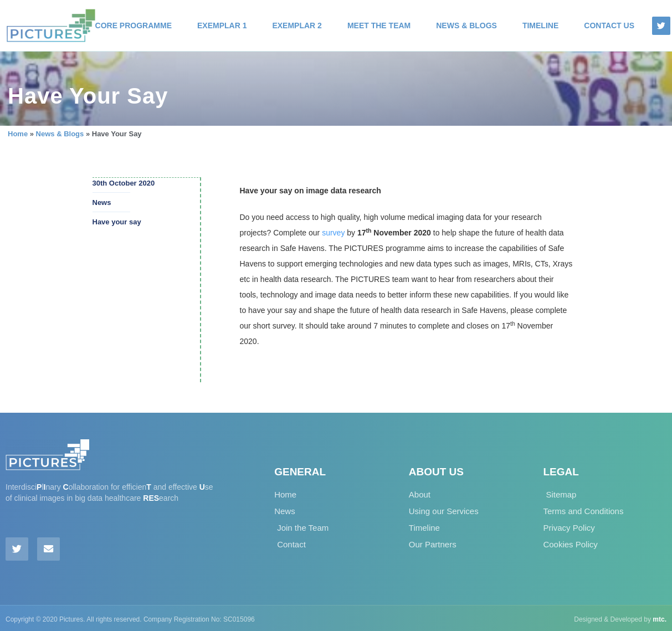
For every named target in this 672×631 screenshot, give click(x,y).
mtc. (660, 617)
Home (18, 134)
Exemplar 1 (222, 25)
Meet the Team (379, 25)
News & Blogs (466, 25)
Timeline (540, 25)
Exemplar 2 (297, 25)
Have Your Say (88, 96)
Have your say (117, 221)
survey (333, 233)
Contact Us (609, 25)
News (102, 202)
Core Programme (134, 25)
